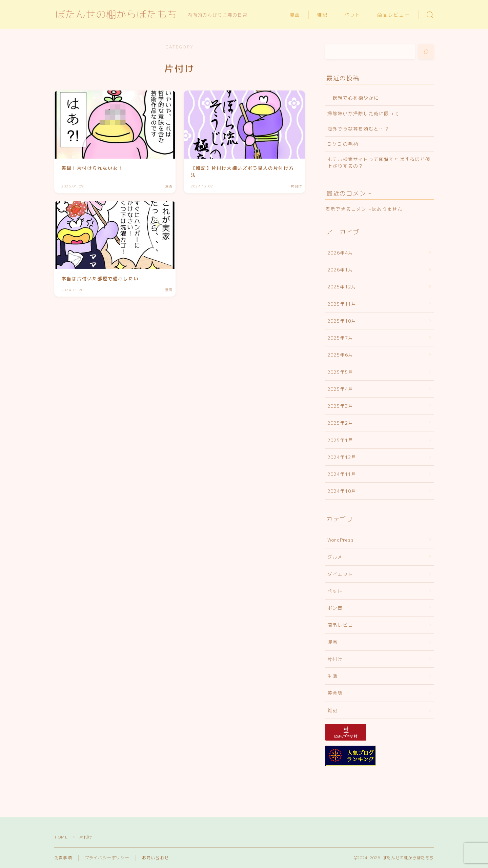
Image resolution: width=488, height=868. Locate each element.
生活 (332, 676)
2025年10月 (342, 321)
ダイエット (340, 574)
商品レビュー (394, 15)
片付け (335, 659)
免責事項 (63, 858)
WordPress (341, 540)
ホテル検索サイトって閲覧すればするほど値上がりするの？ (379, 163)
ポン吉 (335, 608)
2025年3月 (340, 406)
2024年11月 (342, 474)
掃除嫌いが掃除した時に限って (363, 113)
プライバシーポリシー (107, 858)
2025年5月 (340, 372)
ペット (352, 15)
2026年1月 (340, 270)
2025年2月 (340, 423)
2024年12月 (342, 457)
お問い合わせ (155, 858)
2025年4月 (340, 389)
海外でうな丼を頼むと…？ (358, 129)
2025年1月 (340, 440)
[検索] (426, 52)
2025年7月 (340, 338)
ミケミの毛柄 (343, 144)
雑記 (322, 15)
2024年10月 (342, 491)
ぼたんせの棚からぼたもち (116, 15)
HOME (61, 837)
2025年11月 (342, 304)
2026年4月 (340, 253)
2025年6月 (340, 355)
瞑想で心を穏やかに (353, 98)
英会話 (335, 693)
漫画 (295, 15)
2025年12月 (342, 287)
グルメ (335, 557)
